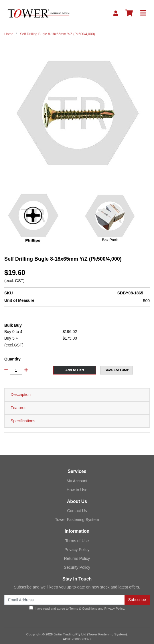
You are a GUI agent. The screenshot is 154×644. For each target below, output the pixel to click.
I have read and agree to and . (77, 608)
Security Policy (77, 567)
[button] (117, 370)
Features (18, 408)
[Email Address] (65, 600)
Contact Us (77, 511)
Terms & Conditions (83, 609)
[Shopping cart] (129, 13)
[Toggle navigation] (143, 13)
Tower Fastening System (77, 520)
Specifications (23, 421)
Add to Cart (75, 370)
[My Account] (116, 13)
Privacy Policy (77, 550)
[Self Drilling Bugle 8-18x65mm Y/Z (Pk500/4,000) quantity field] (16, 370)
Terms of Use (77, 541)
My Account (77, 481)
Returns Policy (77, 558)
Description (21, 395)
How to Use (77, 490)
